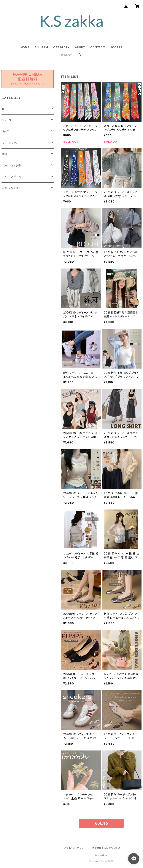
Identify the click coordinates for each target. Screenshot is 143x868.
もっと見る (101, 823)
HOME (25, 47)
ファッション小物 (11, 165)
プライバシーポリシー (75, 848)
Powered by (101, 861)
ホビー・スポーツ (11, 177)
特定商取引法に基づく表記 (106, 848)
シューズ (7, 120)
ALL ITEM (41, 47)
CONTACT (98, 47)
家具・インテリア (11, 188)
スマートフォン (10, 143)
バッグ (5, 131)
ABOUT (80, 47)
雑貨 (4, 154)
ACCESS (116, 47)
